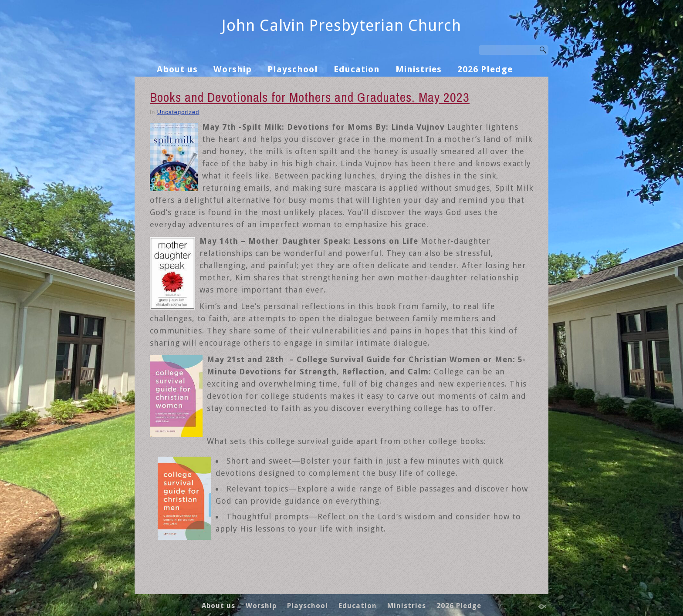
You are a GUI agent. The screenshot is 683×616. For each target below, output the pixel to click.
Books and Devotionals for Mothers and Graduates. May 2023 (310, 97)
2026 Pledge (485, 69)
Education (357, 69)
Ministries (419, 69)
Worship (233, 69)
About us (177, 69)
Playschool (293, 69)
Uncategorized (178, 112)
